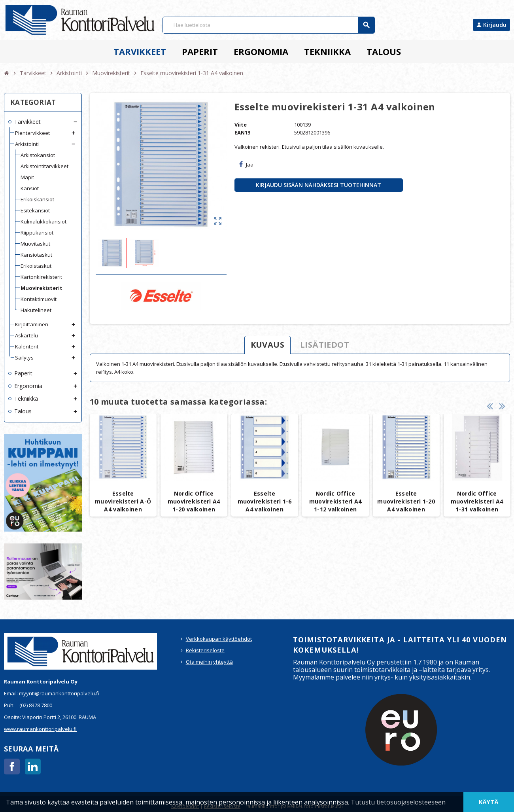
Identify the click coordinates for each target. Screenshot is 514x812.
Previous (490, 406)
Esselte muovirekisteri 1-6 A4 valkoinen (265, 501)
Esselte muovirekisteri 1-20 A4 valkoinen (406, 501)
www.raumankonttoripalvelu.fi (40, 729)
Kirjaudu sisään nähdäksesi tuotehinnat (318, 185)
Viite (241, 125)
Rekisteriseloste (205, 650)
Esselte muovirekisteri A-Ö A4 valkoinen (123, 501)
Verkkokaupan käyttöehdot (219, 639)
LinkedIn (33, 767)
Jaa (246, 165)
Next (502, 406)
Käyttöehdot (185, 806)
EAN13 (242, 132)
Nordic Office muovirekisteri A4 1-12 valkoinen (335, 501)
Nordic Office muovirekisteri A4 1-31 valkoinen (477, 501)
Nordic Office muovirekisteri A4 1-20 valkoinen (194, 501)
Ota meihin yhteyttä (209, 662)
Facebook (12, 767)
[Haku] (268, 25)
